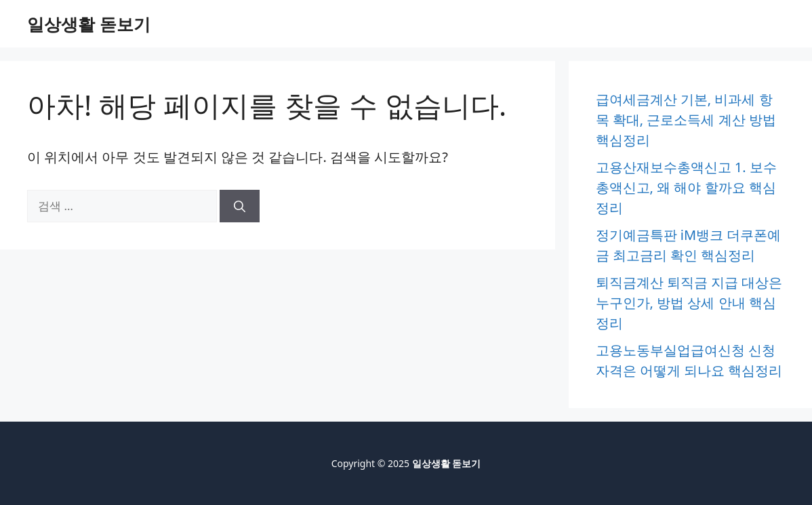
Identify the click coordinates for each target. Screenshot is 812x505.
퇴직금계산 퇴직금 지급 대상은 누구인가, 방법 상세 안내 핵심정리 (689, 303)
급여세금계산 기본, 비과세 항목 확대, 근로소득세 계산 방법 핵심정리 (686, 120)
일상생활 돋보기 (89, 24)
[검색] (240, 206)
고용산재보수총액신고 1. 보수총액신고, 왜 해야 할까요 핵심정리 (686, 187)
